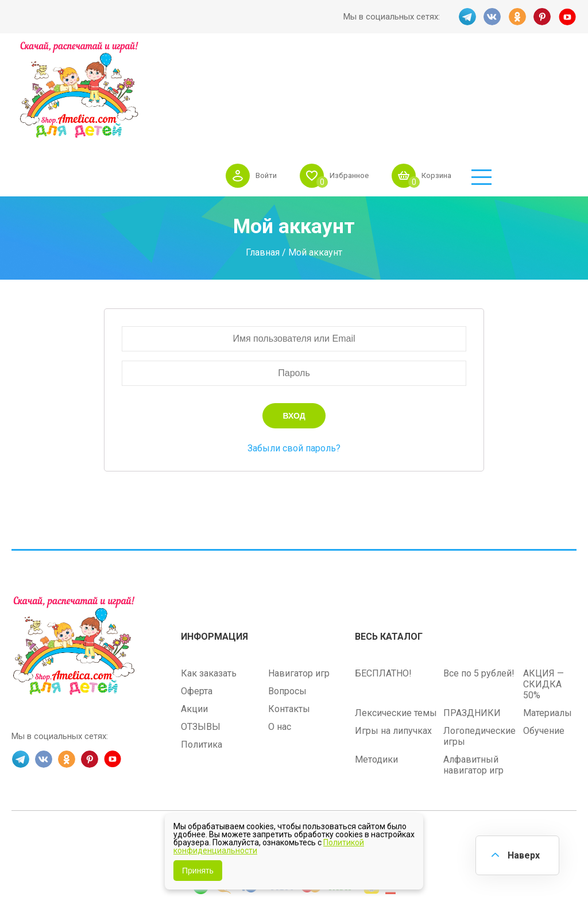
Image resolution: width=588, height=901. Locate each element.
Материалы (548, 630)
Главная (263, 170)
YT (568, 17)
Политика (202, 661)
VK (492, 17)
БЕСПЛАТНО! (383, 590)
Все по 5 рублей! (479, 590)
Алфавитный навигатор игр (473, 682)
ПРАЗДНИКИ (472, 630)
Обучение (544, 647)
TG (467, 17)
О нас (280, 643)
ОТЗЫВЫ (201, 643)
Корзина (519, 71)
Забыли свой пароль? (294, 366)
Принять (198, 871)
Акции (194, 626)
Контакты (289, 626)
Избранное (428, 71)
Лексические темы (396, 630)
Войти (341, 71)
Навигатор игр (299, 590)
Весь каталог (389, 553)
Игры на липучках (393, 647)
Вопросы (287, 608)
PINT (543, 17)
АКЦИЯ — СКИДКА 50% (543, 601)
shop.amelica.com (365, 756)
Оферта (197, 608)
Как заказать (209, 590)
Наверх (523, 855)
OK (517, 17)
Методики (376, 676)
